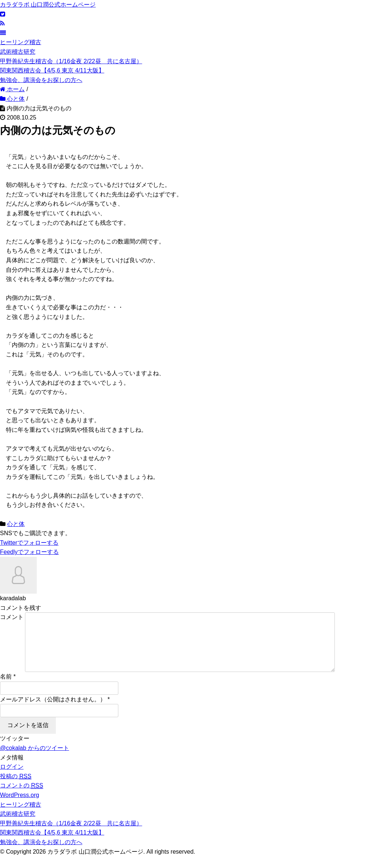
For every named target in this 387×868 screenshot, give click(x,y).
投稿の (16, 788)
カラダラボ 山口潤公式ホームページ (48, 5)
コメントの (21, 797)
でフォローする (29, 543)
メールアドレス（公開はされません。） (53, 711)
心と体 (16, 524)
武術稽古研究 (18, 52)
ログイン (12, 778)
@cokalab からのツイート (35, 760)
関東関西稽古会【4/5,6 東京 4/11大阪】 (52, 70)
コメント (12, 617)
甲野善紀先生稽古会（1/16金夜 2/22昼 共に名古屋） (71, 61)
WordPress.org (19, 807)
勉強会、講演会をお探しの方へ (41, 80)
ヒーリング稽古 (21, 42)
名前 (6, 688)
